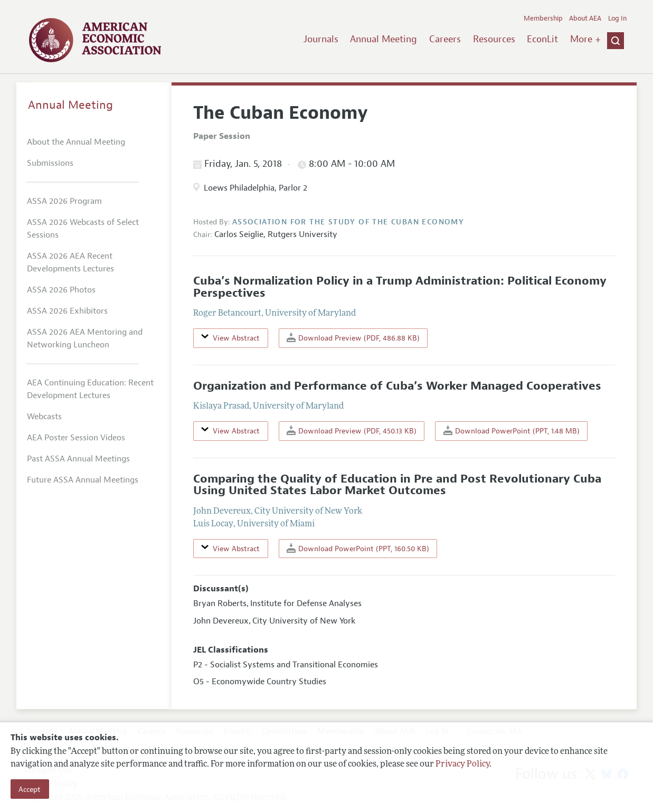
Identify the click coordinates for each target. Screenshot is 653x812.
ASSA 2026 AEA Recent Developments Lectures (70, 262)
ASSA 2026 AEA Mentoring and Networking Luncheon (85, 338)
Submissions (50, 163)
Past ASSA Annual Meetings (78, 459)
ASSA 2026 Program (64, 201)
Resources (494, 39)
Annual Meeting (384, 39)
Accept (30, 789)
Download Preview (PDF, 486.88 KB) (353, 338)
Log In (617, 18)
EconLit (542, 39)
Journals (321, 39)
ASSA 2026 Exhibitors (67, 311)
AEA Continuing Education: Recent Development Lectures (90, 389)
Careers (445, 39)
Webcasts (44, 417)
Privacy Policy (462, 764)
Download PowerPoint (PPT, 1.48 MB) (512, 431)
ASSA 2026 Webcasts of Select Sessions (83, 229)
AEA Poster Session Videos (76, 438)
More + (585, 39)
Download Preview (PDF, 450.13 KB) (352, 431)
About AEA (585, 18)
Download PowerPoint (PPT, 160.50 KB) (358, 548)
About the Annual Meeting (76, 142)
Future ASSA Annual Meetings (83, 480)
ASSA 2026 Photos (61, 290)
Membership (543, 18)
